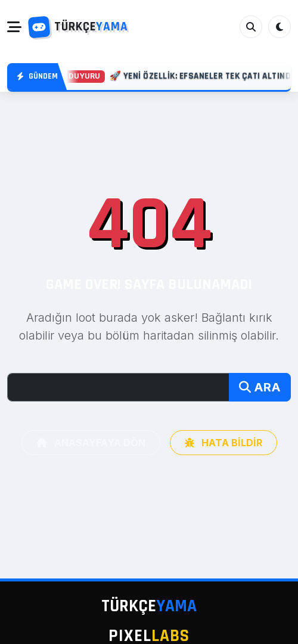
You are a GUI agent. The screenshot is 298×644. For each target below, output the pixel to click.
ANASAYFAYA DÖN (91, 443)
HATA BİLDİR (223, 443)
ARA (260, 387)
